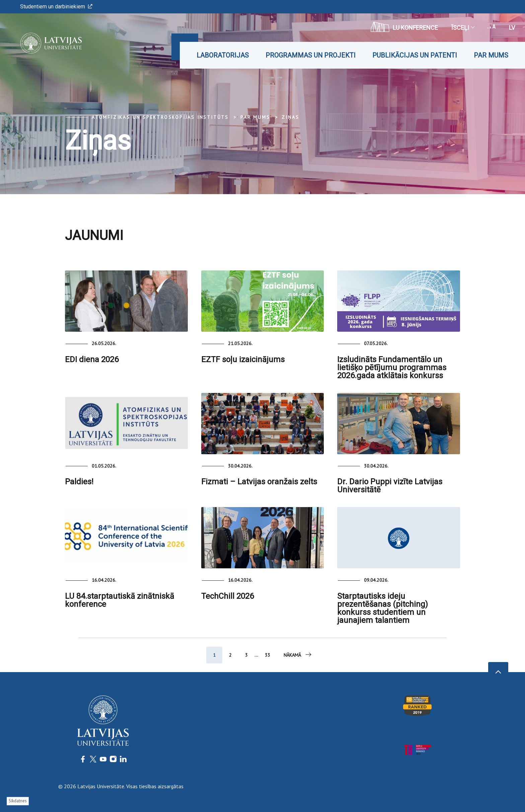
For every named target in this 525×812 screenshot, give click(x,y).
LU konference (404, 27)
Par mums (491, 55)
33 (268, 655)
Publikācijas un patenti (415, 55)
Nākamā (298, 655)
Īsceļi (463, 28)
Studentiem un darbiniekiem (56, 7)
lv (512, 28)
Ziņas (290, 117)
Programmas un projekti (311, 55)
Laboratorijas (223, 55)
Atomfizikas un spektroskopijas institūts (160, 117)
